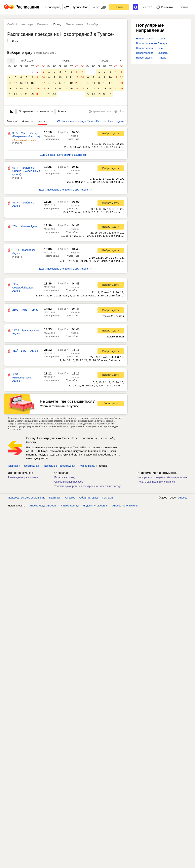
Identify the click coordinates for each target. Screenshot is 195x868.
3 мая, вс (13, 121)
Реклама (108, 498)
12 (16, 83)
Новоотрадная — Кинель (151, 58)
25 (10, 94)
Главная (13, 466)
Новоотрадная (51, 139)
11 (10, 83)
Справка (70, 498)
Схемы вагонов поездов (69, 482)
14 (27, 83)
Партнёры (55, 498)
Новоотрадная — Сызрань (152, 53)
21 (27, 88)
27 (21, 94)
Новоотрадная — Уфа (149, 48)
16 (38, 83)
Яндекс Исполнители (125, 506)
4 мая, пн (28, 121)
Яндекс (183, 498)
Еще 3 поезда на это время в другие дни (66, 190)
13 (21, 83)
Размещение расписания (23, 477)
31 (43, 94)
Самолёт (43, 24)
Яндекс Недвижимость (43, 506)
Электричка (74, 24)
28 (27, 94)
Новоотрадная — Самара (152, 43)
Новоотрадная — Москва (151, 39)
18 (10, 88)
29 (32, 94)
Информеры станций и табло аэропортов (162, 477)
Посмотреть (111, 403)
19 (16, 88)
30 (38, 94)
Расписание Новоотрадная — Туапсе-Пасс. (69, 466)
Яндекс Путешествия (96, 506)
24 (43, 88)
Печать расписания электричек (156, 482)
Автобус (93, 24)
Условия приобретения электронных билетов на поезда (88, 486)
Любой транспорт (20, 24)
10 (43, 77)
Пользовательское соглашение (27, 498)
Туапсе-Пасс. (73, 139)
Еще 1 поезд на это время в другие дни (66, 155)
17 (43, 83)
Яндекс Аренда (70, 506)
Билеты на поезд (64, 477)
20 (21, 88)
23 (38, 88)
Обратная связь (89, 498)
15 (32, 83)
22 (32, 88)
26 (16, 94)
